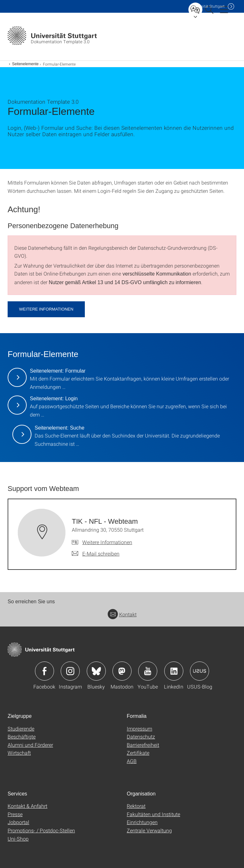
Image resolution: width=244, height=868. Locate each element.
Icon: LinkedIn (174, 671)
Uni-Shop (18, 839)
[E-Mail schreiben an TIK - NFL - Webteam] (96, 554)
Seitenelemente (25, 64)
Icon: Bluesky (96, 671)
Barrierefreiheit (143, 745)
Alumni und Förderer (30, 745)
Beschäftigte (22, 736)
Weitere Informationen (46, 309)
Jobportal (18, 822)
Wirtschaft (19, 753)
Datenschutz (141, 736)
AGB (132, 761)
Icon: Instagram (70, 671)
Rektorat (136, 806)
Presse (15, 814)
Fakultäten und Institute (153, 814)
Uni (207, 6)
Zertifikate (138, 753)
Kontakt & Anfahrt (27, 806)
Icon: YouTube (148, 671)
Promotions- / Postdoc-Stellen (41, 830)
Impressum (139, 728)
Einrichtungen (142, 822)
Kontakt (122, 614)
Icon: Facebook (44, 671)
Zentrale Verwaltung (149, 830)
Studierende (21, 728)
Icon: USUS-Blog (200, 671)
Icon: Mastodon (122, 671)
